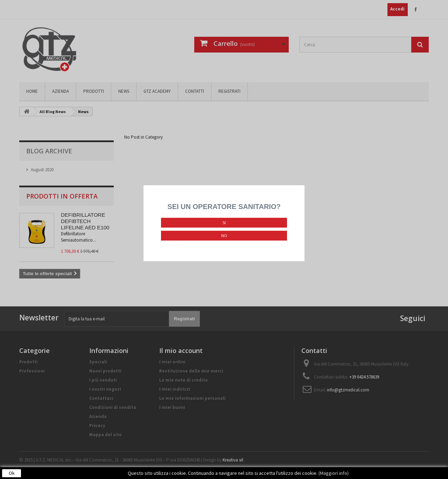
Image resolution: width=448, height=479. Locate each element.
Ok (12, 473)
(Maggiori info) (334, 473)
